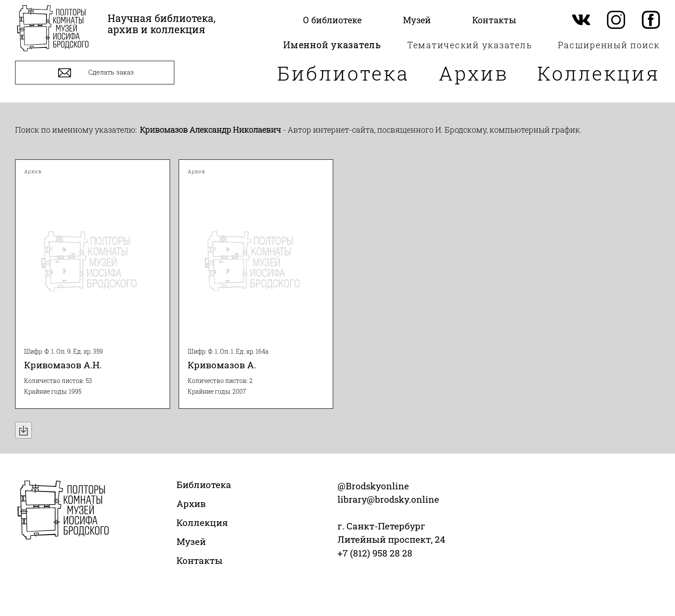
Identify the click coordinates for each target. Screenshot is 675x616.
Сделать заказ (95, 73)
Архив (474, 73)
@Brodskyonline (373, 486)
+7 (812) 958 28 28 (375, 553)
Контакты (200, 560)
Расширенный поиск (609, 45)
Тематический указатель (470, 45)
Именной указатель (332, 45)
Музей (191, 541)
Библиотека (343, 73)
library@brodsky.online (388, 499)
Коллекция (599, 73)
